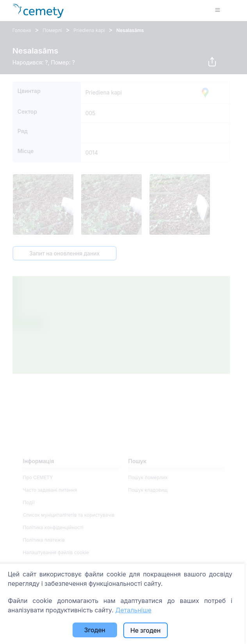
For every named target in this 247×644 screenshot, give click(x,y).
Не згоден (145, 630)
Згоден (95, 630)
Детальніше (133, 610)
